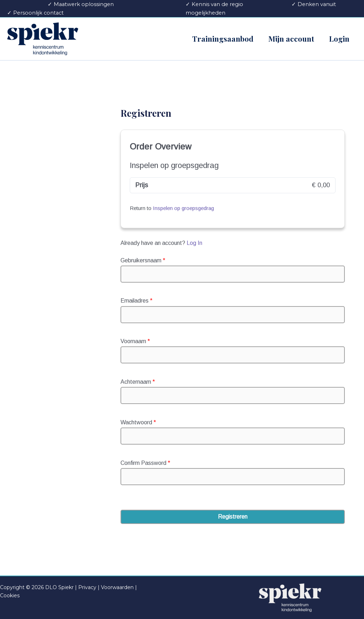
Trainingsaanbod (223, 38)
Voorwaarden (117, 587)
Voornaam (135, 341)
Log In (194, 243)
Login (339, 38)
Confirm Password (145, 463)
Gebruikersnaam (143, 260)
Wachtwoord (138, 422)
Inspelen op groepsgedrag (183, 208)
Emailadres (136, 301)
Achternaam (138, 382)
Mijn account (291, 38)
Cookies (10, 596)
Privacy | (89, 587)
